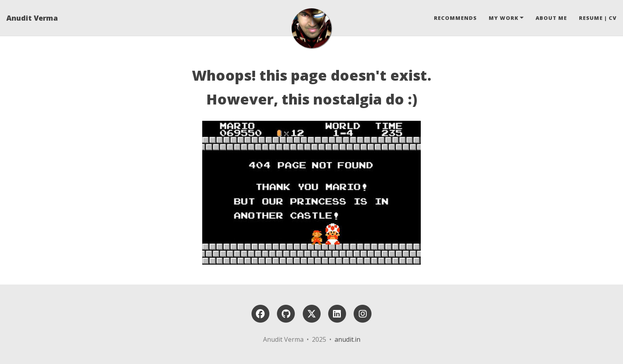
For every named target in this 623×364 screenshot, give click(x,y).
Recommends (455, 18)
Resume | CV (598, 18)
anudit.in (347, 339)
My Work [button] (504, 18)
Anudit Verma (32, 18)
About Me (551, 18)
